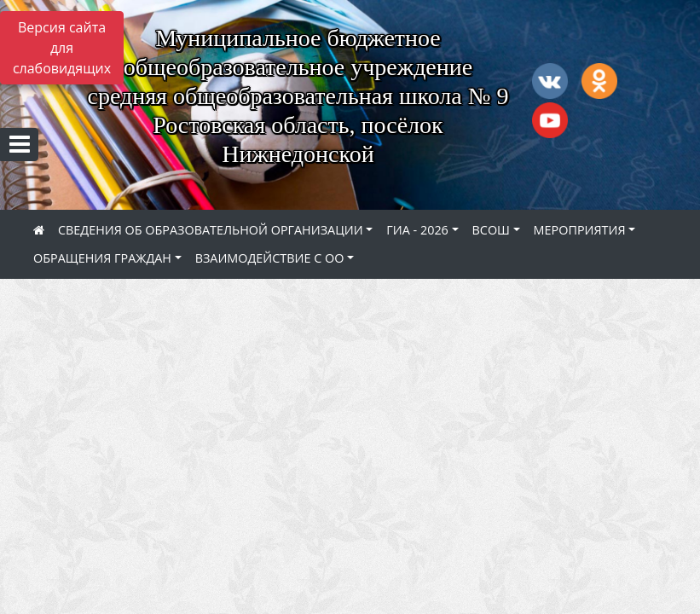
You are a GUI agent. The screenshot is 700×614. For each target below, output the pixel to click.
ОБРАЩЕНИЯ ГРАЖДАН (102, 258)
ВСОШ (491, 230)
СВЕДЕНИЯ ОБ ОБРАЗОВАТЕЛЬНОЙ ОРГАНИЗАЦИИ (211, 230)
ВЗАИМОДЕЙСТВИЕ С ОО (270, 258)
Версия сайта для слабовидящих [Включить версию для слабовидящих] (62, 48)
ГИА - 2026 (417, 230)
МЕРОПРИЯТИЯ (580, 230)
